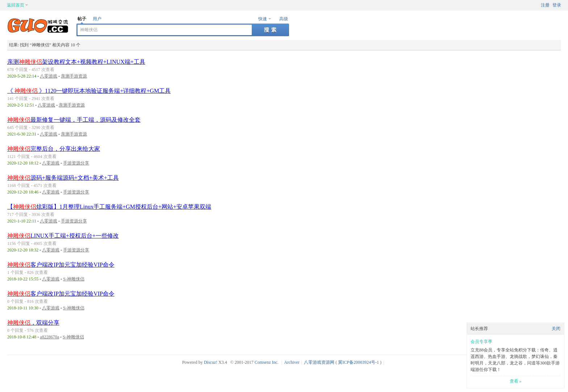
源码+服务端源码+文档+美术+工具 (63, 178)
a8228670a (49, 337)
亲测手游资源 (74, 76)
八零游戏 (49, 76)
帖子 (82, 19)
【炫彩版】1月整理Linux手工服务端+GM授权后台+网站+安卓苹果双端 (109, 207)
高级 (284, 19)
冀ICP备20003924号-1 (358, 362)
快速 (263, 19)
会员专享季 (481, 342)
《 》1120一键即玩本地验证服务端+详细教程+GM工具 (89, 91)
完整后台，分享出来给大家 (54, 149)
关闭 (556, 329)
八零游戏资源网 (319, 362)
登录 (557, 5)
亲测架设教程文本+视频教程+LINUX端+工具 (76, 62)
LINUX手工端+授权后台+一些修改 (63, 236)
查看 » (516, 381)
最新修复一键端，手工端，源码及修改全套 (74, 120)
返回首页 (16, 5)
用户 (97, 19)
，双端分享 (33, 323)
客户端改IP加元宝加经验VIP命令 (61, 265)
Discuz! (211, 362)
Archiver (292, 362)
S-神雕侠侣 (74, 279)
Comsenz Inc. (267, 362)
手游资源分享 (76, 163)
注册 (545, 5)
